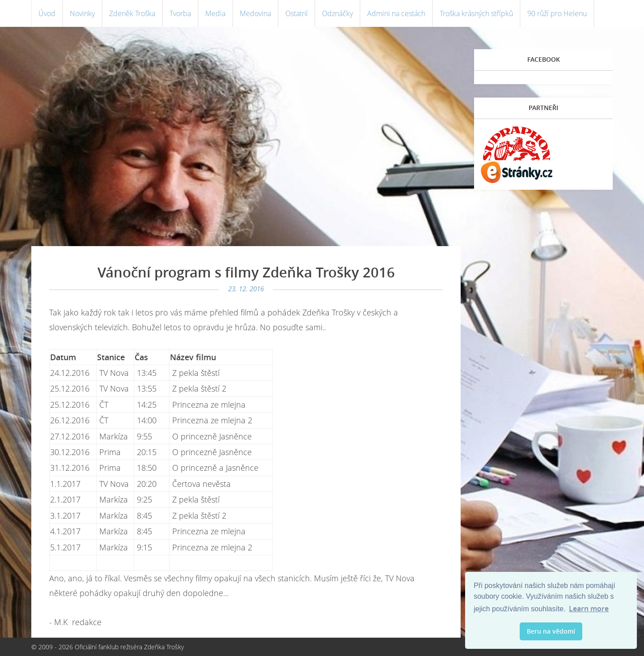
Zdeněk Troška (132, 13)
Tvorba (180, 13)
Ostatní (297, 13)
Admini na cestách (396, 13)
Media (215, 13)
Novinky (82, 13)
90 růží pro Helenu (557, 13)
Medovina (255, 13)
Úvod (47, 13)
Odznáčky (337, 13)
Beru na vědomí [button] (551, 631)
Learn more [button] (589, 609)
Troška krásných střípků (476, 13)
